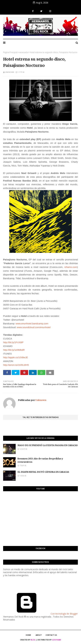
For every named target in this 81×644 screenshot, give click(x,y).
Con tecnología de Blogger (40, 614)
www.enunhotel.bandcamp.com (32, 323)
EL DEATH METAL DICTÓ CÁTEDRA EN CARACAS (43, 472)
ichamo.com (71, 267)
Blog (33, 640)
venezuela (24, 52)
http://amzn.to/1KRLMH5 (16, 365)
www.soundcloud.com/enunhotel (34, 327)
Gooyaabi (57, 640)
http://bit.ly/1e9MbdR (14, 350)
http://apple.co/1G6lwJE (15, 357)
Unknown (10, 72)
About (39, 635)
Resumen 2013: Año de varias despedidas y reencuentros (40, 460)
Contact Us (51, 635)
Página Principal (10, 52)
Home (28, 635)
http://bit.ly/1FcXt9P (13, 342)
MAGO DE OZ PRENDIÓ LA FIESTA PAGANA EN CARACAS (48, 445)
